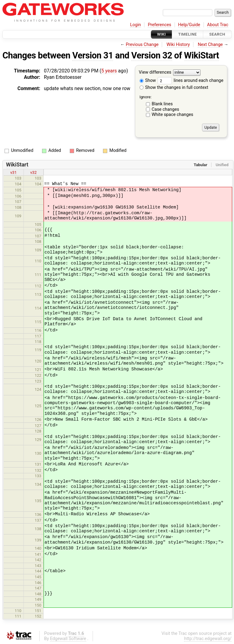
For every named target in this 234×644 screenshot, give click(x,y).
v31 (14, 172)
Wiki (162, 34)
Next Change (210, 45)
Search (217, 34)
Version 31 (93, 55)
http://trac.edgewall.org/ (208, 639)
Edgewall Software (68, 639)
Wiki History (178, 45)
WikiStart (202, 55)
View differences (155, 73)
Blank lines (162, 104)
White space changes (173, 115)
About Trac (218, 25)
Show (148, 80)
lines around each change (190, 80)
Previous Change (142, 45)
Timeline (188, 34)
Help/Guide (189, 25)
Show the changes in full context (174, 87)
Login (136, 25)
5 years (109, 71)
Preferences (160, 25)
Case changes (165, 109)
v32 (33, 172)
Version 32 (152, 55)
